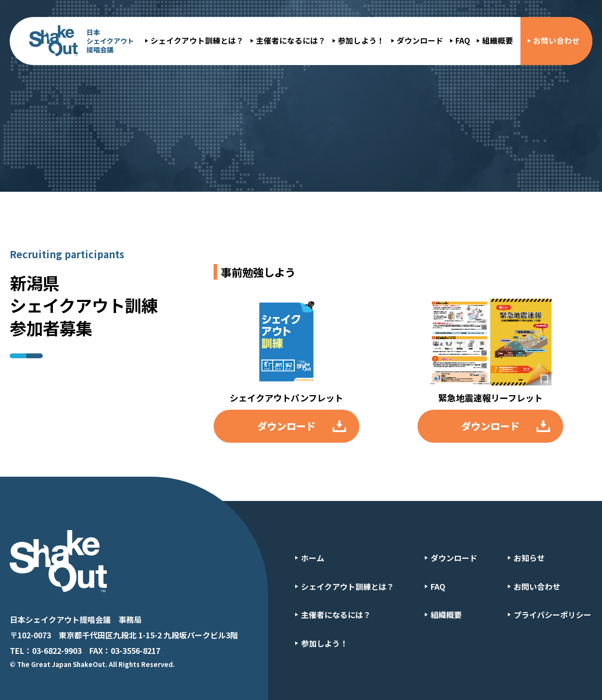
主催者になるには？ (291, 41)
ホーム (313, 558)
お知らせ (529, 558)
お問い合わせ (556, 41)
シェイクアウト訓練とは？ (197, 41)
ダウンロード (420, 41)
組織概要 (498, 41)
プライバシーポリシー (552, 615)
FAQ (463, 41)
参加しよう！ (361, 41)
